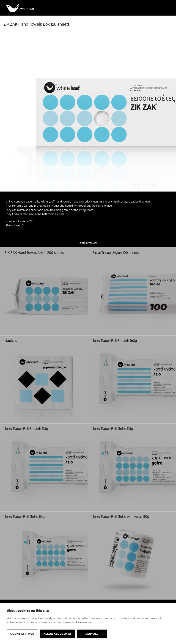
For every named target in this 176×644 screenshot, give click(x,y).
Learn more (84, 623)
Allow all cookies (58, 634)
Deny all (92, 634)
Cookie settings (22, 634)
